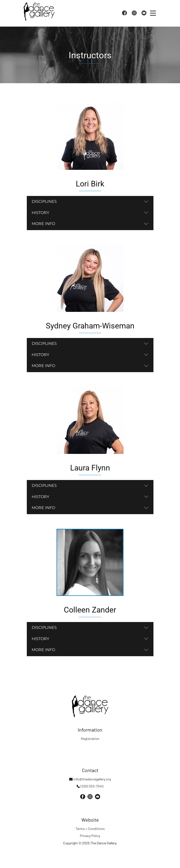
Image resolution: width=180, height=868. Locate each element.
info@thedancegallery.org (90, 779)
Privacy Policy (90, 836)
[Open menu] (153, 13)
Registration (90, 739)
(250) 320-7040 (90, 786)
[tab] (90, 202)
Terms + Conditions (90, 829)
